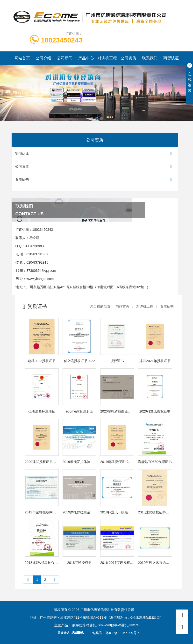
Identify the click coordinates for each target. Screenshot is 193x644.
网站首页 (22, 58)
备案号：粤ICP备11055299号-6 (116, 633)
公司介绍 (43, 58)
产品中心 (86, 58)
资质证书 (95, 180)
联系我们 (150, 58)
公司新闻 (65, 58)
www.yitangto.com (40, 279)
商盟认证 (171, 58)
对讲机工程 (107, 58)
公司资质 (129, 58)
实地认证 (95, 154)
